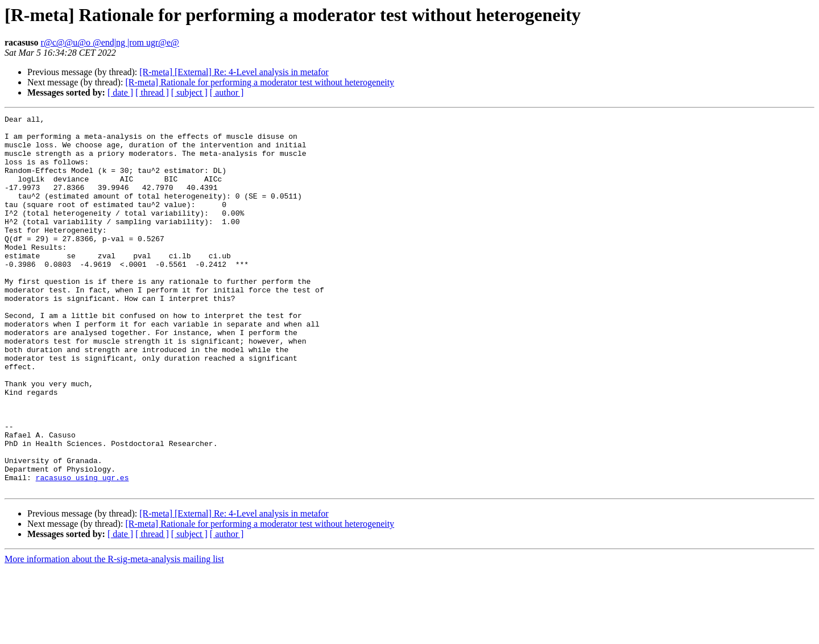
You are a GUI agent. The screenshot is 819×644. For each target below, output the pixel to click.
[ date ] (120, 92)
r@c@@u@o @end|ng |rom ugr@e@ (110, 42)
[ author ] (227, 92)
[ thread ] (152, 92)
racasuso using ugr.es (82, 551)
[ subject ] (189, 92)
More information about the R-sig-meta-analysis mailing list (114, 634)
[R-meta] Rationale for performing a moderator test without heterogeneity (260, 82)
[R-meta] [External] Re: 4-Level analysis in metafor (234, 72)
